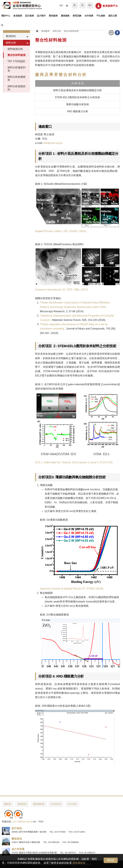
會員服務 (18, 16)
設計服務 (29, 16)
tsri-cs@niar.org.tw (23, 822)
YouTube (72, 804)
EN (61, 5)
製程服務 (53, 16)
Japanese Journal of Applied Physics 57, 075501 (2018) (72, 589)
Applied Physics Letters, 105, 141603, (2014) (61, 231)
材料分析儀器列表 (16, 69)
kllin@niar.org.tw (53, 143)
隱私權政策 (79, 863)
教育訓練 (77, 16)
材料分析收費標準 (16, 78)
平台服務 (101, 16)
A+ (90, 5)
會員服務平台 (107, 6)
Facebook (56, 804)
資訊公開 (113, 16)
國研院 (8, 804)
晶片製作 (41, 16)
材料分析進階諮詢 (16, 88)
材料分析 (11, 43)
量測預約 (11, 36)
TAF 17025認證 (16, 61)
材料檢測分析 (15, 49)
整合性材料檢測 (16, 55)
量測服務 (65, 16)
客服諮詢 (22, 804)
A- (75, 5)
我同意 (111, 860)
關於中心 (6, 16)
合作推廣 (89, 16)
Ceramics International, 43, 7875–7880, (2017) (62, 290)
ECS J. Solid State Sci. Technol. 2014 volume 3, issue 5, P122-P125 (74, 462)
